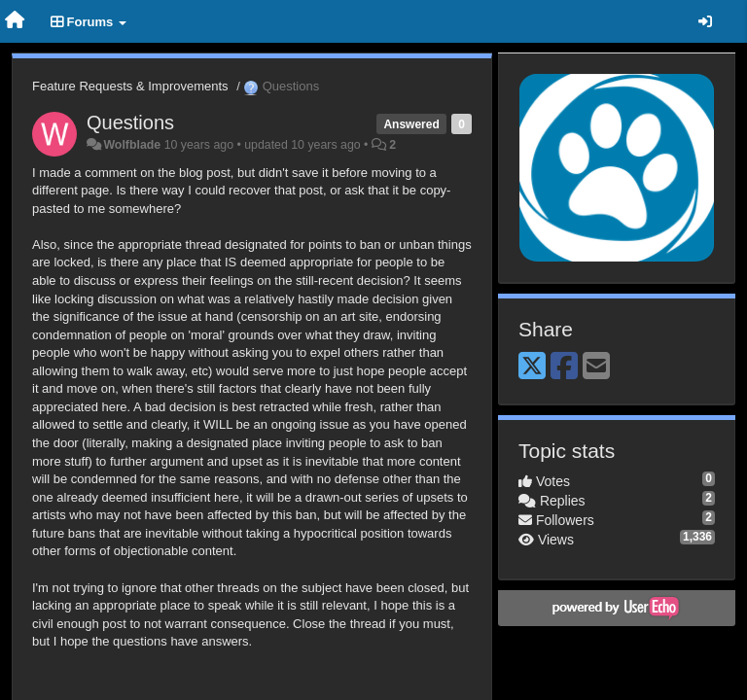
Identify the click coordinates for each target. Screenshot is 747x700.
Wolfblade (132, 145)
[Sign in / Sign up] (705, 21)
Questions (130, 122)
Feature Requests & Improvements (130, 86)
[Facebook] (564, 367)
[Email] (596, 367)
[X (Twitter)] (532, 367)
